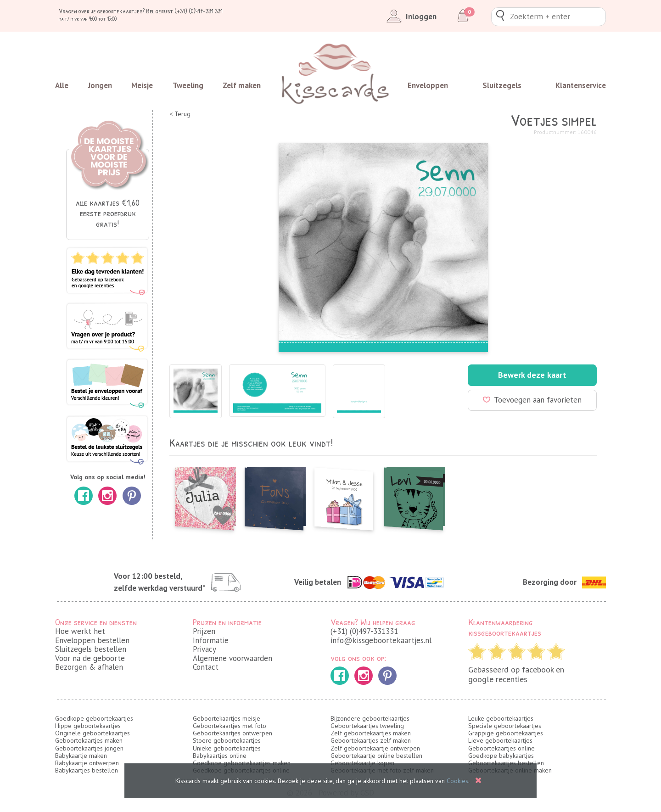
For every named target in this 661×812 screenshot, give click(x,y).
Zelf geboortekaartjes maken (371, 733)
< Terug (180, 114)
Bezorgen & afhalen (89, 667)
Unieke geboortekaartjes (227, 748)
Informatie (211, 640)
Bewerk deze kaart (532, 375)
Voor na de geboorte (90, 658)
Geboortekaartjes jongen (89, 748)
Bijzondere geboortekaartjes (370, 718)
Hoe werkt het (80, 631)
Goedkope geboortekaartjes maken (242, 763)
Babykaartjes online (220, 756)
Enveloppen (428, 85)
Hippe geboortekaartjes (88, 726)
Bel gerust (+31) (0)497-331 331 (184, 11)
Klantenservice (581, 85)
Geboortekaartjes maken (89, 740)
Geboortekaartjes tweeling (367, 726)
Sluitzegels (502, 85)
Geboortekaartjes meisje (227, 718)
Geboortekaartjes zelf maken (371, 740)
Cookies (457, 781)
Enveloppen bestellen (92, 640)
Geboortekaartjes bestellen (506, 763)
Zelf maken (242, 85)
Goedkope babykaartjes (501, 756)
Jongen (100, 85)
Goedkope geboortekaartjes (94, 718)
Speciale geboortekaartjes (505, 726)
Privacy (204, 649)
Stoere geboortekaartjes (227, 740)
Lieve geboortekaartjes (500, 740)
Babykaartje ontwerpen (87, 763)
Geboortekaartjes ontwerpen (232, 733)
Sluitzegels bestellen (91, 649)
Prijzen (204, 631)
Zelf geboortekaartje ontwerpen (375, 748)
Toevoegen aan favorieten (532, 400)
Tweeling (188, 85)
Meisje (142, 85)
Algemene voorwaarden (232, 658)
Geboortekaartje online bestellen (376, 756)
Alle (62, 85)
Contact (206, 667)
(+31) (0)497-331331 (364, 631)
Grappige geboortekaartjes (506, 733)
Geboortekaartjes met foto (230, 726)
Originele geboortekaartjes (92, 733)
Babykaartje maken (81, 756)
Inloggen (410, 17)
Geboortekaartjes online (501, 748)
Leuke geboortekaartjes (501, 718)
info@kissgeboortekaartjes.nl (381, 640)
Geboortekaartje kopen (362, 763)
